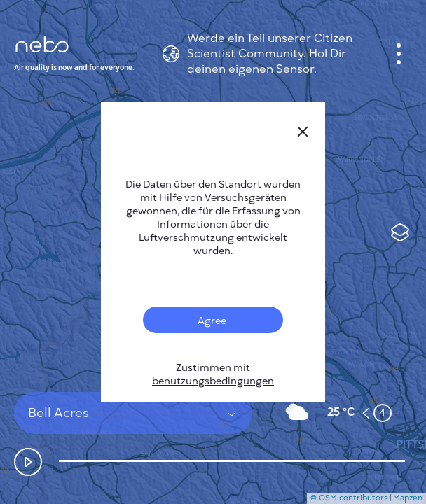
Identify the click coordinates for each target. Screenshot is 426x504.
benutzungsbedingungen (213, 381)
